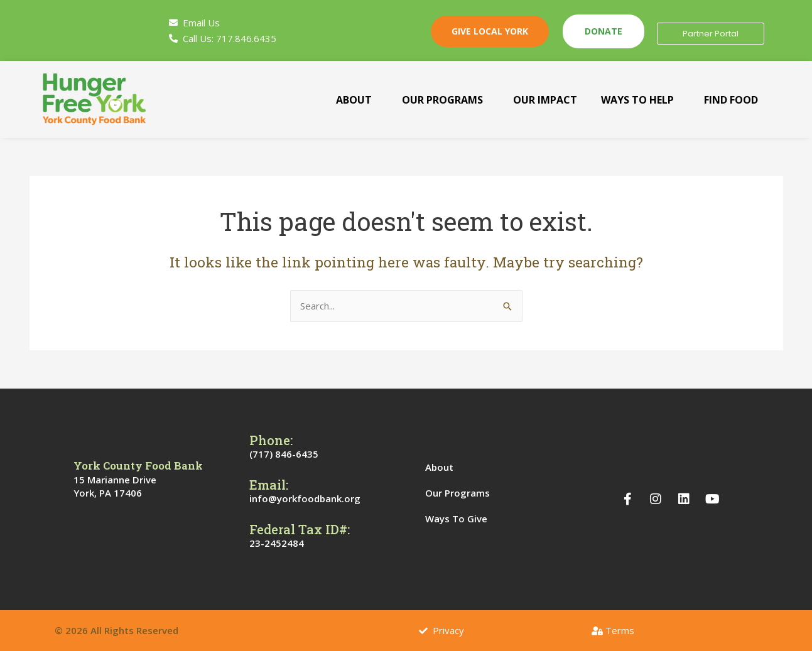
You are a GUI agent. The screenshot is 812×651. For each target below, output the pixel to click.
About (353, 100)
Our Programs (442, 100)
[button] (356, 100)
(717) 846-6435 (284, 454)
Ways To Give (463, 519)
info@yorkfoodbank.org (305, 498)
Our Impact (544, 100)
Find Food (730, 100)
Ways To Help (637, 100)
